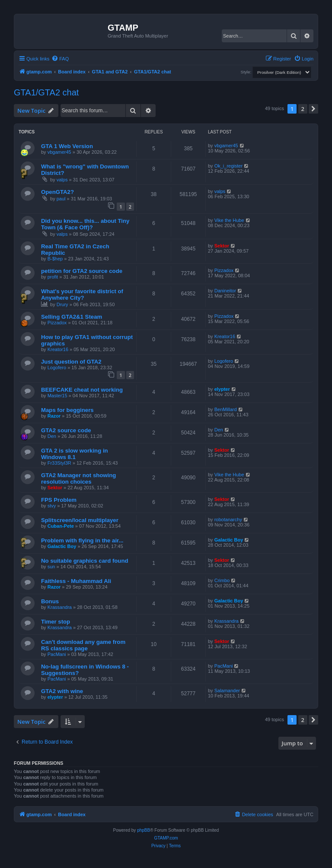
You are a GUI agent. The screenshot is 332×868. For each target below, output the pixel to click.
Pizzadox (224, 270)
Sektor (222, 246)
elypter (222, 389)
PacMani (57, 654)
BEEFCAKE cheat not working (82, 390)
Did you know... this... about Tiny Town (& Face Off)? (85, 224)
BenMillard (226, 409)
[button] (313, 109)
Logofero (57, 367)
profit (53, 277)
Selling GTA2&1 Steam (72, 317)
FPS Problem (59, 500)
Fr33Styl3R (59, 463)
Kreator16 (58, 349)
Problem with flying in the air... (82, 540)
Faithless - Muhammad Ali (76, 581)
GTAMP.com (166, 838)
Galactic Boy (62, 546)
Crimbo (222, 580)
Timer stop (56, 622)
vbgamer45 (59, 152)
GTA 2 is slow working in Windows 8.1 (75, 454)
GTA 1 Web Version (67, 146)
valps (62, 180)
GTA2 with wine (62, 691)
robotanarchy (228, 520)
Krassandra (60, 607)
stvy (52, 506)
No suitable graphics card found (85, 561)
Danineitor (225, 291)
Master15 (57, 396)
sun (51, 567)
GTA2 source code (66, 430)
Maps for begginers (67, 410)
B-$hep (55, 259)
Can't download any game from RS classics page (83, 645)
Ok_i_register (228, 166)
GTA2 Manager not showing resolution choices (78, 478)
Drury (62, 304)
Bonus (50, 601)
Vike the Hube (229, 220)
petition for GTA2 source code (82, 271)
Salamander (227, 691)
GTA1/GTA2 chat (46, 92)
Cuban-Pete (61, 526)
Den (52, 436)
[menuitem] (60, 59)
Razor (54, 416)
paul (61, 199)
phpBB (144, 830)
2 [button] (303, 109)
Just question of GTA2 (71, 362)
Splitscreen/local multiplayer (80, 520)
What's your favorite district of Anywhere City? (82, 295)
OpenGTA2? (57, 192)
